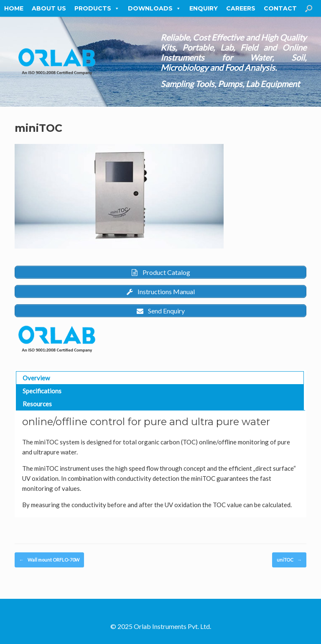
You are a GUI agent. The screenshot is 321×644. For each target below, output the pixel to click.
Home (14, 8)
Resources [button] (37, 404)
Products (97, 8)
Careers (241, 8)
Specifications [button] (42, 391)
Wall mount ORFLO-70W (49, 560)
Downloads (154, 8)
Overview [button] (36, 378)
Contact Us (285, 8)
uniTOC (289, 560)
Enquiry (204, 8)
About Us (49, 8)
